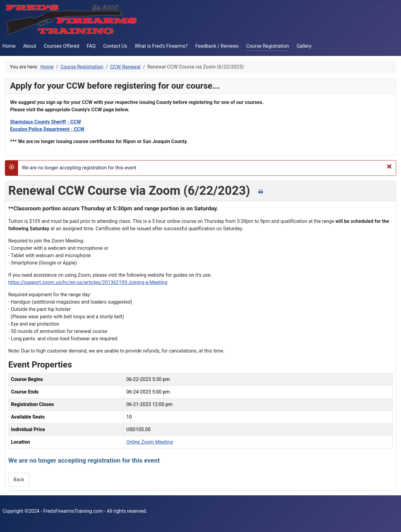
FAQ (91, 46)
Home (9, 46)
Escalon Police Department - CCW (47, 129)
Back (19, 480)
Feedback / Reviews (217, 46)
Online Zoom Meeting (149, 442)
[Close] (389, 166)
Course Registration (268, 46)
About (30, 46)
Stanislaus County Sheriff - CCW (46, 122)
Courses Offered (61, 46)
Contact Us (115, 46)
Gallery (304, 46)
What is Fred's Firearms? (161, 46)
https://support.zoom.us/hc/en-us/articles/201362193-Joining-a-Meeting (88, 282)
